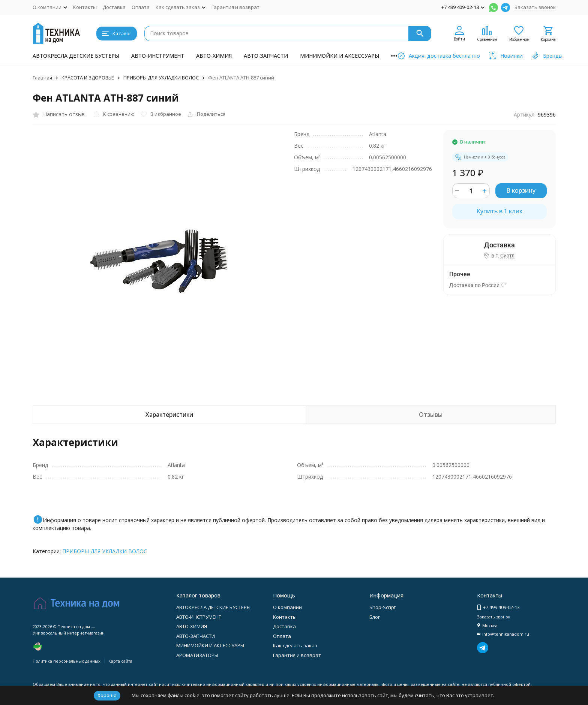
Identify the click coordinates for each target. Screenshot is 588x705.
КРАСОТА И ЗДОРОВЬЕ (88, 78)
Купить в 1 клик (499, 211)
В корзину (521, 190)
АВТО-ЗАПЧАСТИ (266, 56)
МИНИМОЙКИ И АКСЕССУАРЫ (340, 56)
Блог (375, 617)
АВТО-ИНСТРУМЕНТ (158, 56)
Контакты (85, 7)
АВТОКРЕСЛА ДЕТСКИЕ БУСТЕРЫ (76, 56)
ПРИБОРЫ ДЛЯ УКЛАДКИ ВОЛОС (161, 78)
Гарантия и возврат (235, 7)
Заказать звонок (535, 7)
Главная (42, 78)
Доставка (114, 7)
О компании (287, 607)
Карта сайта (120, 661)
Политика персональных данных (67, 661)
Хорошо (107, 695)
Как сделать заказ (295, 645)
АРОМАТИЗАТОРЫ (197, 655)
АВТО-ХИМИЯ (214, 56)
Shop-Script (382, 607)
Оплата (141, 7)
